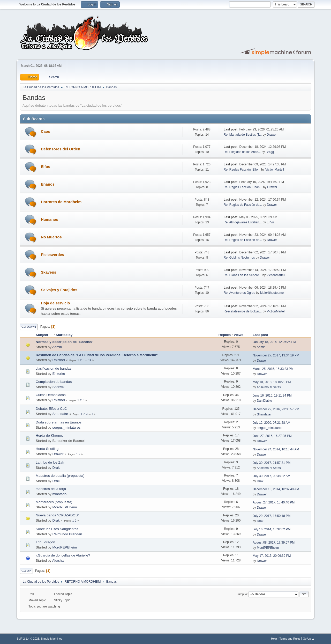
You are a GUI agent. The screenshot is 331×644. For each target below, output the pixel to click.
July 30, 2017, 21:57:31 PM (272, 463)
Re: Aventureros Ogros (239, 293)
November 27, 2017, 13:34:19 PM (276, 355)
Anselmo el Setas (269, 387)
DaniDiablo (264, 401)
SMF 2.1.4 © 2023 (28, 639)
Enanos (48, 184)
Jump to (242, 594)
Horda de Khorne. (49, 436)
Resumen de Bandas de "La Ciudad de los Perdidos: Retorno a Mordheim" (97, 355)
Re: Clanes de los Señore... (243, 275)
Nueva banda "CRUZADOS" (57, 515)
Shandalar (60, 414)
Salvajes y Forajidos (59, 290)
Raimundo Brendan (67, 534)
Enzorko (59, 374)
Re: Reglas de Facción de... (243, 205)
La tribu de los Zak (50, 462)
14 (90, 360)
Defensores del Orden (61, 149)
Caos (46, 131)
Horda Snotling (47, 449)
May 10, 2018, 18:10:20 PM (272, 382)
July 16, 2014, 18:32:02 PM (272, 529)
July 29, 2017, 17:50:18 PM (272, 516)
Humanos (50, 219)
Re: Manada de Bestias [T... (243, 135)
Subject (44, 335)
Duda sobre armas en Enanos (59, 422)
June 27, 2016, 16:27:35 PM (272, 436)
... (87, 360)
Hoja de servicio (55, 303)
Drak (56, 468)
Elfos (46, 167)
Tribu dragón (45, 542)
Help (274, 639)
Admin (57, 347)
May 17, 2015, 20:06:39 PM (272, 556)
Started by (64, 335)
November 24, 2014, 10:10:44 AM (276, 449)
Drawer (272, 135)
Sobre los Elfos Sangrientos (57, 529)
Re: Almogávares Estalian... (243, 222)
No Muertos (51, 237)
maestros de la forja (51, 489)
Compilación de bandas (54, 382)
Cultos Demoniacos (51, 395)
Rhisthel (58, 360)
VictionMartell (275, 170)
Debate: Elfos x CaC (51, 409)
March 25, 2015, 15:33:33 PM (273, 369)
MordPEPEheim (65, 507)
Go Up (26, 571)
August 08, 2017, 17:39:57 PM (274, 543)
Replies (225, 335)
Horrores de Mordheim (61, 202)
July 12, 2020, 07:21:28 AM (271, 423)
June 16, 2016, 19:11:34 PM (272, 396)
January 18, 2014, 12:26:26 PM (274, 342)
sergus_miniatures (66, 427)
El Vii (270, 222)
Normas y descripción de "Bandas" (65, 342)
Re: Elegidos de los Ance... (242, 152)
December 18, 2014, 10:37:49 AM (276, 489)
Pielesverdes (52, 255)
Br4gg (270, 152)
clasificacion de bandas (54, 368)
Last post (260, 335)
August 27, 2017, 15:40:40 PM (274, 502)
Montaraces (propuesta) (54, 502)
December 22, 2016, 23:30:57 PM (276, 409)
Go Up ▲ (309, 639)
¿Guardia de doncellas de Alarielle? (63, 555)
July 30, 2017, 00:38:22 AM (271, 476)
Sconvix (58, 387)
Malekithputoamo (272, 293)
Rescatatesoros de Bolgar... (243, 311)
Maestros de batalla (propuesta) (60, 476)
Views (238, 335)
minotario (59, 494)
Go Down (29, 327)
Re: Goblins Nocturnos (239, 258)
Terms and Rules (290, 639)
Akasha (58, 561)
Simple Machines (51, 639)
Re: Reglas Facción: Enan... (243, 187)
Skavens (48, 272)
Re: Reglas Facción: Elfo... (242, 170)
